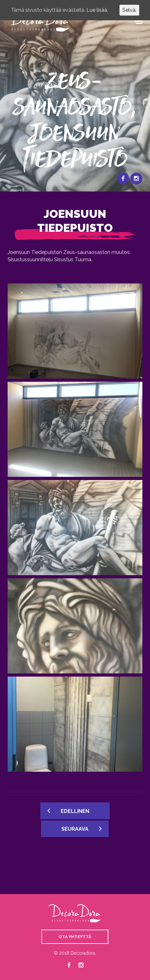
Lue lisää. (97, 10)
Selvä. (129, 10)
